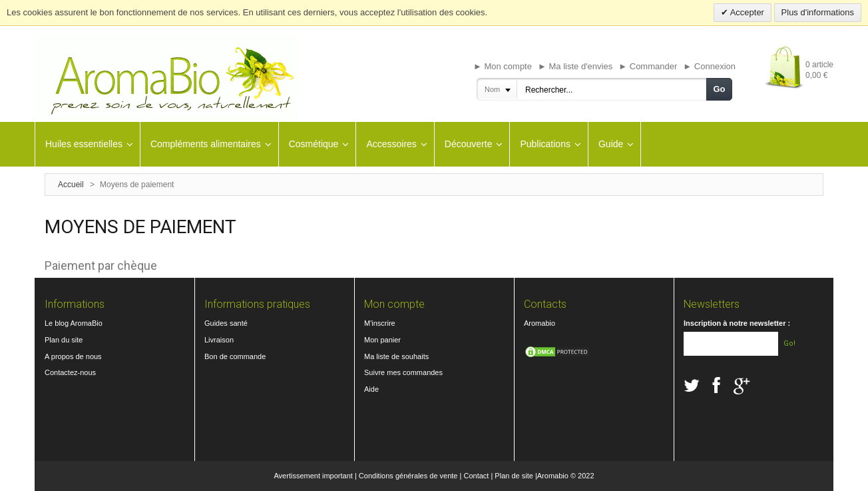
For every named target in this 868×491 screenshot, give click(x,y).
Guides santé (226, 323)
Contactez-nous (70, 372)
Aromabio (540, 323)
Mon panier (382, 340)
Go (719, 89)
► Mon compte (503, 66)
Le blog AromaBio (74, 323)
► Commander (648, 66)
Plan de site (514, 476)
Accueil (71, 185)
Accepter (746, 12)
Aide (371, 389)
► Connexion (709, 66)
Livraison (219, 340)
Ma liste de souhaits (396, 356)
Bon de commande (235, 356)
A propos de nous (73, 356)
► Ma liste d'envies (575, 66)
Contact (476, 476)
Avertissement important (313, 476)
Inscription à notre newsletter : (737, 323)
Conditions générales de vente (408, 476)
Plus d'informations (818, 12)
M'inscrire (380, 323)
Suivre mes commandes (403, 372)
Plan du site (64, 340)
